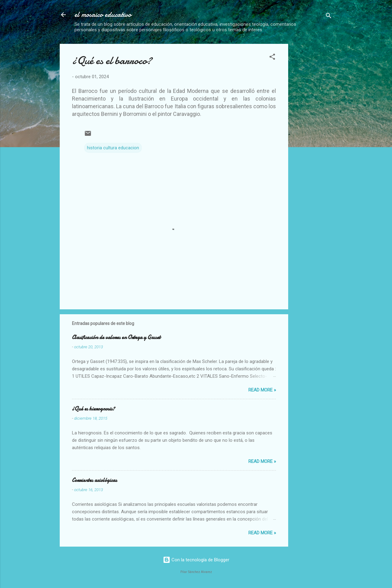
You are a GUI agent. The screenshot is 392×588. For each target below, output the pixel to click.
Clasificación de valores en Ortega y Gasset (116, 337)
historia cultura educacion (113, 148)
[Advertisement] (343, 82)
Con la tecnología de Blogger (196, 560)
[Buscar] (329, 17)
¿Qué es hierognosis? (93, 409)
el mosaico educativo (103, 15)
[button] (272, 58)
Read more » (262, 390)
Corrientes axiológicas (94, 480)
